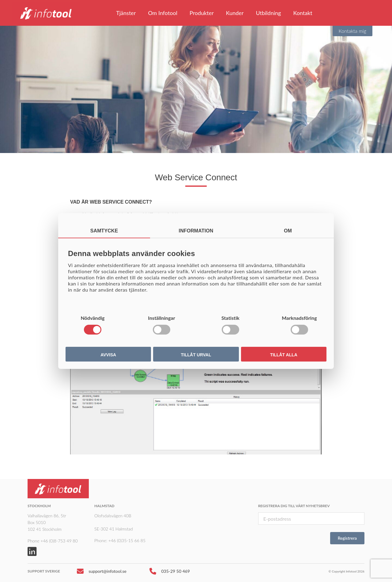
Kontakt (303, 13)
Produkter (202, 13)
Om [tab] (288, 231)
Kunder (235, 13)
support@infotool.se (102, 573)
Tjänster (126, 13)
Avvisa (108, 355)
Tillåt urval (196, 355)
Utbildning (268, 13)
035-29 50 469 (170, 573)
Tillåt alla (284, 355)
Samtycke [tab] (104, 231)
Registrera (347, 538)
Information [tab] (196, 231)
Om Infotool (163, 13)
